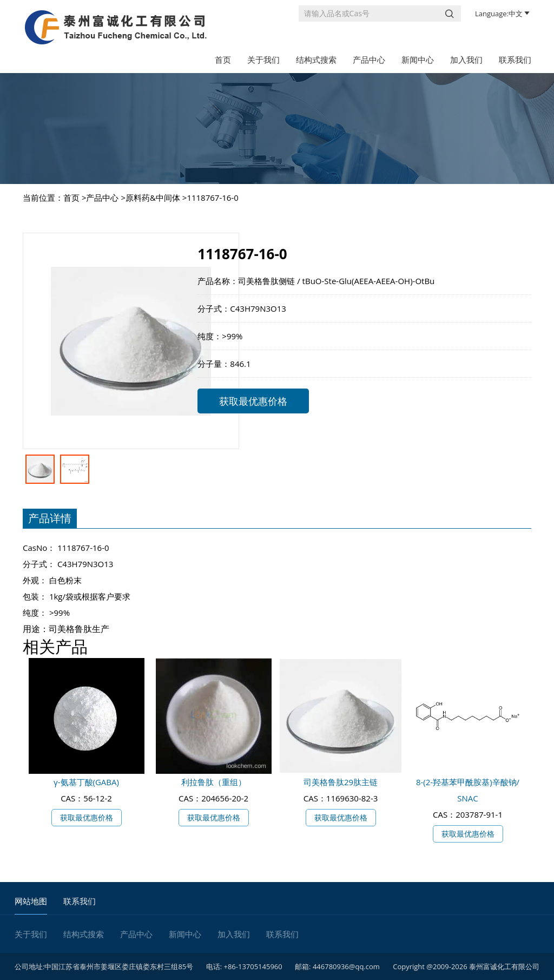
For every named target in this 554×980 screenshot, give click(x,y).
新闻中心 (418, 60)
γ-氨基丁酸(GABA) (86, 782)
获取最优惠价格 (253, 401)
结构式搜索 (316, 60)
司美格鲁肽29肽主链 (341, 782)
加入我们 (466, 60)
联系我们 (515, 60)
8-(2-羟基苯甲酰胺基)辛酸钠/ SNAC (468, 790)
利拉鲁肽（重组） (214, 782)
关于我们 (263, 60)
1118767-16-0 (212, 198)
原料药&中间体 (153, 198)
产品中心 (369, 60)
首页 (223, 60)
